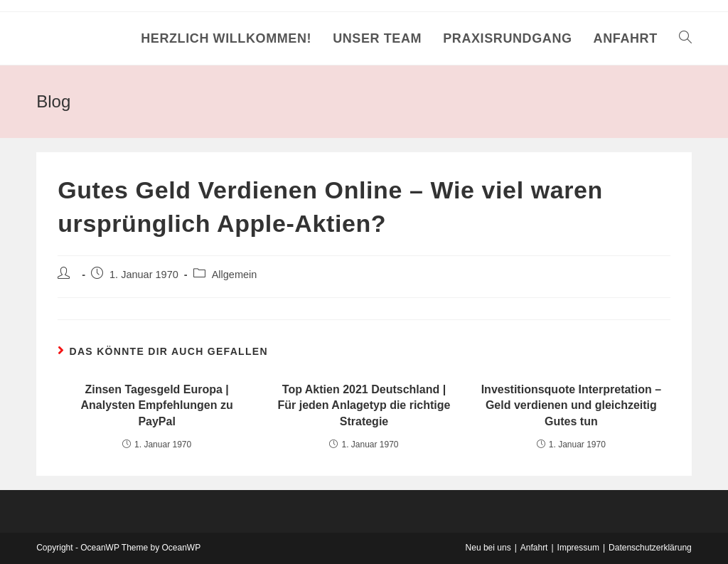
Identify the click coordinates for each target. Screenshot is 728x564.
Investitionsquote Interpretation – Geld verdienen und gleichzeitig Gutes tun (571, 405)
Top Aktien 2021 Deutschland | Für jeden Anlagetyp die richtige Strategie (364, 405)
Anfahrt (534, 548)
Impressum (578, 548)
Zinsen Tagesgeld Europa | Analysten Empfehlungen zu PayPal (157, 405)
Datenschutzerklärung (650, 548)
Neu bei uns (488, 548)
